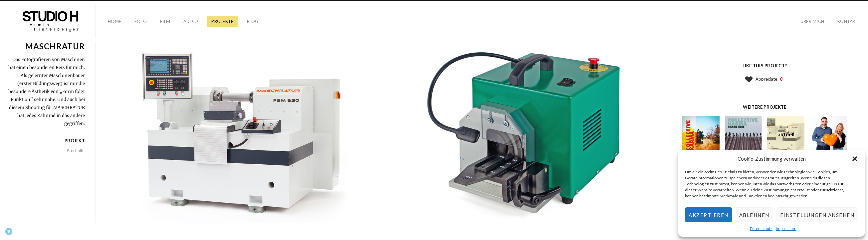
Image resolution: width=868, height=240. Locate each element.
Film (165, 21)
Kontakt (848, 21)
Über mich (812, 21)
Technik (75, 151)
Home (114, 21)
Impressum (786, 228)
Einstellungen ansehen (817, 215)
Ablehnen (754, 215)
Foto (141, 21)
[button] (855, 159)
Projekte (222, 21)
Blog (253, 21)
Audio (191, 21)
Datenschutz (761, 228)
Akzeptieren (709, 215)
